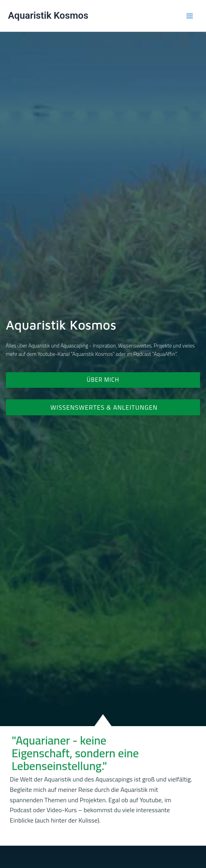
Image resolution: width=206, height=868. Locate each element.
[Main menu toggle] (190, 16)
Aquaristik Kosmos (48, 16)
